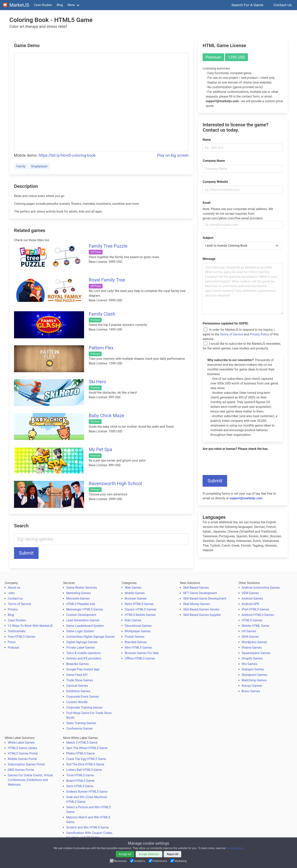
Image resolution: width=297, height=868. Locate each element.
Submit (26, 553)
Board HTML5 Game (80, 781)
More (71, 5)
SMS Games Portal (21, 770)
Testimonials (17, 631)
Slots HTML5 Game (80, 786)
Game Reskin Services (82, 588)
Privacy (13, 609)
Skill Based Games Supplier (202, 615)
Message (209, 259)
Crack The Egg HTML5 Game (86, 759)
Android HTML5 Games (258, 615)
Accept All (125, 854)
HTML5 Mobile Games (140, 615)
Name (207, 140)
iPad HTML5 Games (256, 609)
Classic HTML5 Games (141, 609)
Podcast (14, 648)
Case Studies (43, 5)
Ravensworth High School (115, 484)
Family (21, 166)
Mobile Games (135, 593)
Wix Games (250, 664)
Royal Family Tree (107, 280)
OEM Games (250, 593)
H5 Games (249, 631)
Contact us (15, 598)
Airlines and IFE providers (84, 658)
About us (14, 588)
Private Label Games (80, 648)
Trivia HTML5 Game (80, 775)
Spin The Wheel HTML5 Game (87, 748)
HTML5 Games (252, 620)
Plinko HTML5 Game (80, 753)
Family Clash (102, 314)
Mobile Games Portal (22, 759)
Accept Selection (149, 854)
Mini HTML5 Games (138, 648)
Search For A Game (247, 5)
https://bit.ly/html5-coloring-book (67, 155)
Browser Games (136, 598)
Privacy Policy (260, 334)
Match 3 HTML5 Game (82, 743)
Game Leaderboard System (85, 626)
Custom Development (81, 615)
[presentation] (232, 460)
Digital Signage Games (82, 642)
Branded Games (136, 642)
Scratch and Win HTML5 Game (87, 827)
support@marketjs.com (246, 498)
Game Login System (80, 631)
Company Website (215, 182)
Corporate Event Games (83, 697)
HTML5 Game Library (22, 748)
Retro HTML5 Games (139, 604)
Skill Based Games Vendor (201, 609)
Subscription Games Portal (26, 764)
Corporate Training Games (84, 708)
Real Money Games (196, 604)
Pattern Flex (101, 348)
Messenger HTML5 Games (85, 609)
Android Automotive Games (261, 588)
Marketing (179, 861)
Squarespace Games (256, 653)
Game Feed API (77, 675)
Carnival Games (77, 686)
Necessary (119, 861)
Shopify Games (252, 658)
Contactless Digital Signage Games (91, 637)
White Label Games (21, 743)
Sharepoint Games (254, 675)
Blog (60, 5)
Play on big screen (173, 155)
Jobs (11, 593)
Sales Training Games (81, 723)
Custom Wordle (77, 702)
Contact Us (283, 5)
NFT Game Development (200, 593)
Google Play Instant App (83, 669)
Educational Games (138, 626)
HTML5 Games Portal (23, 753)
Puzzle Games (135, 637)
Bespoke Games (77, 664)
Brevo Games (251, 691)
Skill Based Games (196, 588)
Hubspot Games (253, 669)
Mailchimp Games (254, 680)
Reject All (172, 854)
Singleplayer (39, 166)
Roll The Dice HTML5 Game (85, 764)
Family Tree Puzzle (108, 246)
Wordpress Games (254, 642)
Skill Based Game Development (205, 598)
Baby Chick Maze (106, 416)
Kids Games (133, 620)
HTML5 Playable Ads (81, 604)
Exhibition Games (78, 691)
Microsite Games (78, 598)
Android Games (252, 598)
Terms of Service (232, 334)
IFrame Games (252, 648)
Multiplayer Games (138, 631)
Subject (208, 238)
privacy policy (235, 848)
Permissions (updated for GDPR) (225, 323)
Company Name (214, 161)
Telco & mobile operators (83, 653)
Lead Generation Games (83, 620)
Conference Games (79, 729)
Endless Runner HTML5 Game (87, 792)
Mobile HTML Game (256, 626)
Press (12, 642)
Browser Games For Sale (142, 653)
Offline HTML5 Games (140, 658)
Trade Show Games (80, 680)
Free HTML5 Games (22, 637)
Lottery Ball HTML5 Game (84, 770)
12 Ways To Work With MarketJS (30, 626)
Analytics (138, 861)
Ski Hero (98, 382)
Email (206, 203)
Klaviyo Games (252, 686)
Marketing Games (78, 593)
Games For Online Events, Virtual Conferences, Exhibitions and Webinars (30, 780)
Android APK (250, 604)
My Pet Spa (101, 449)
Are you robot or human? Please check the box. (235, 449)
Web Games (133, 588)
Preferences (158, 861)
